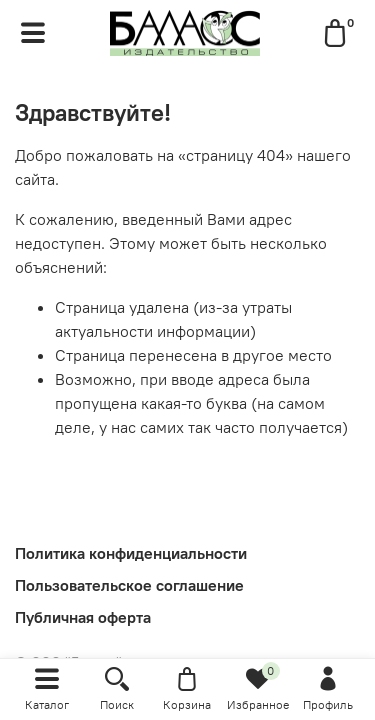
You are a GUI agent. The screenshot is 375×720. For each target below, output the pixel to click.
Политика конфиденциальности (131, 553)
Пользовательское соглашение (129, 585)
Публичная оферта (83, 617)
